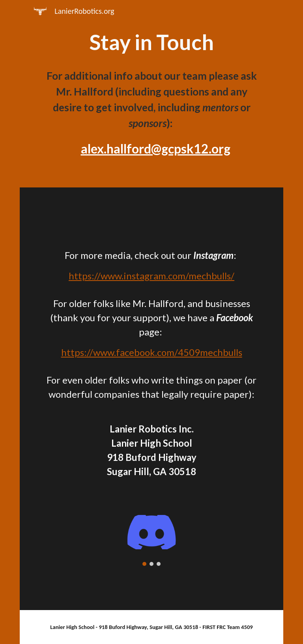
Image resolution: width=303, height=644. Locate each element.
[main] (151, 42)
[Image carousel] (151, 540)
